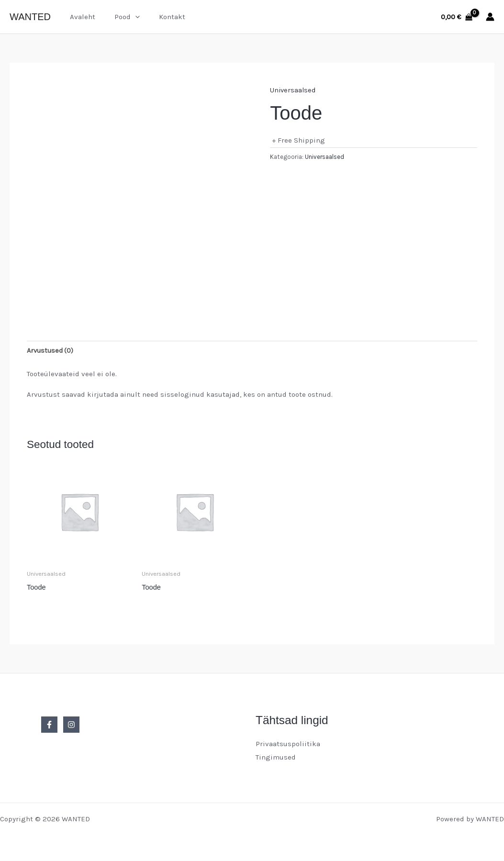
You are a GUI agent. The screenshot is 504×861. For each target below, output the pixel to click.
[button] (128, 17)
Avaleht (80, 17)
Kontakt (160, 17)
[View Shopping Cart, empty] (457, 17)
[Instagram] (71, 726)
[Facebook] (49, 726)
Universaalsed (294, 90)
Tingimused (276, 758)
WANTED (30, 17)
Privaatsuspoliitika (288, 745)
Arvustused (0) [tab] (51, 350)
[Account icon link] (490, 17)
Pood (120, 17)
